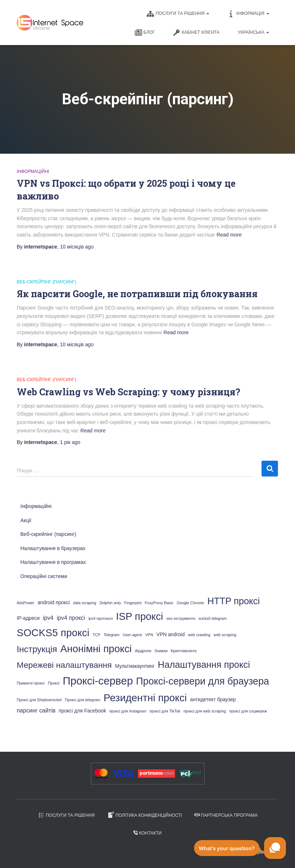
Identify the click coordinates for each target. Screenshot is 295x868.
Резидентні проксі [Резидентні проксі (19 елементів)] (145, 698)
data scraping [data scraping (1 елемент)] (85, 603)
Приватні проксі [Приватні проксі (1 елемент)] (31, 683)
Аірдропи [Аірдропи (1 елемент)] (143, 651)
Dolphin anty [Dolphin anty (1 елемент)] (110, 603)
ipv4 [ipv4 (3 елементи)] (48, 618)
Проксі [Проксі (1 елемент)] (54, 683)
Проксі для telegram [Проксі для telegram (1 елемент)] (83, 700)
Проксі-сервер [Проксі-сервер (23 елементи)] (98, 681)
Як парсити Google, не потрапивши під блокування (137, 294)
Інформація (248, 14)
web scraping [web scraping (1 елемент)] (225, 635)
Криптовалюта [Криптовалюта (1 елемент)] (184, 651)
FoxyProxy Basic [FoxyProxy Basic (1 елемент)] (159, 603)
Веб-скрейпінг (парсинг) (47, 282)
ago (77, 247)
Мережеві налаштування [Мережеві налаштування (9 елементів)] (64, 665)
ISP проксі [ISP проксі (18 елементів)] (140, 616)
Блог (145, 33)
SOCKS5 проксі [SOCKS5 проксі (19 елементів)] (53, 633)
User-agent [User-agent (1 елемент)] (132, 635)
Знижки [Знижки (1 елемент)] (161, 651)
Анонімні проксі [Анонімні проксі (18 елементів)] (96, 649)
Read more (229, 235)
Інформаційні (33, 171)
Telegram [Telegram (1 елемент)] (112, 635)
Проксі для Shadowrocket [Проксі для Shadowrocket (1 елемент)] (39, 700)
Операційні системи (44, 576)
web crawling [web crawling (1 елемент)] (199, 635)
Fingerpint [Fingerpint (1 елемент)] (133, 603)
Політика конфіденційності (145, 815)
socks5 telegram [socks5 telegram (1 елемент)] (213, 618)
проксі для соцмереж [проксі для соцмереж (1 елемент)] (248, 711)
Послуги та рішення (178, 14)
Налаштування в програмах (53, 562)
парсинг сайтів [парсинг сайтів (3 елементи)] (36, 710)
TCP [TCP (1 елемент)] (96, 635)
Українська (253, 32)
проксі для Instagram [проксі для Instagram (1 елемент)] (128, 711)
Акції (26, 520)
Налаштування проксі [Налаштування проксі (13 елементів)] (204, 665)
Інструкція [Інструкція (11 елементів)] (37, 649)
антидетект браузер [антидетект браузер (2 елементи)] (213, 700)
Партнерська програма (226, 815)
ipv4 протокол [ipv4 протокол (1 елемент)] (100, 618)
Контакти (147, 833)
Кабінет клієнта (196, 33)
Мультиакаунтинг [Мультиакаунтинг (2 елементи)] (135, 666)
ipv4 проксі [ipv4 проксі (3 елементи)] (71, 618)
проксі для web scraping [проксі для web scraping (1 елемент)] (205, 711)
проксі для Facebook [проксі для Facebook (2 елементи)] (83, 711)
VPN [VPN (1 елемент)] (149, 635)
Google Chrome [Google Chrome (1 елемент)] (191, 603)
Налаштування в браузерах (53, 548)
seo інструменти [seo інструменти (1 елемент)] (181, 618)
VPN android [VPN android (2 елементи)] (170, 635)
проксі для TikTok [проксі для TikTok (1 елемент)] (165, 711)
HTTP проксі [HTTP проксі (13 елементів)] (234, 601)
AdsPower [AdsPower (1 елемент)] (26, 603)
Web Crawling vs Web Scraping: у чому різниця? (128, 392)
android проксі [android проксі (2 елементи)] (54, 603)
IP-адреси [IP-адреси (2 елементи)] (28, 618)
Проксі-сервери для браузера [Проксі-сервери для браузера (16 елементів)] (203, 681)
